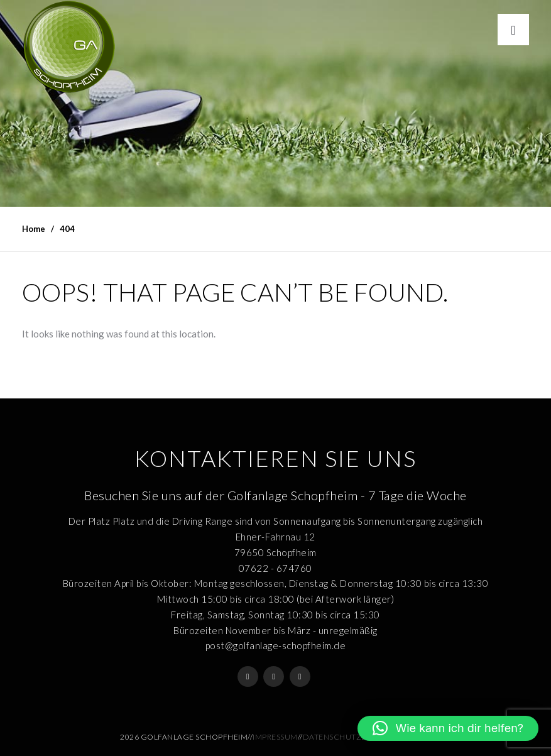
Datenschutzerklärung (356, 737)
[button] (448, 728)
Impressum (275, 737)
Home (34, 229)
